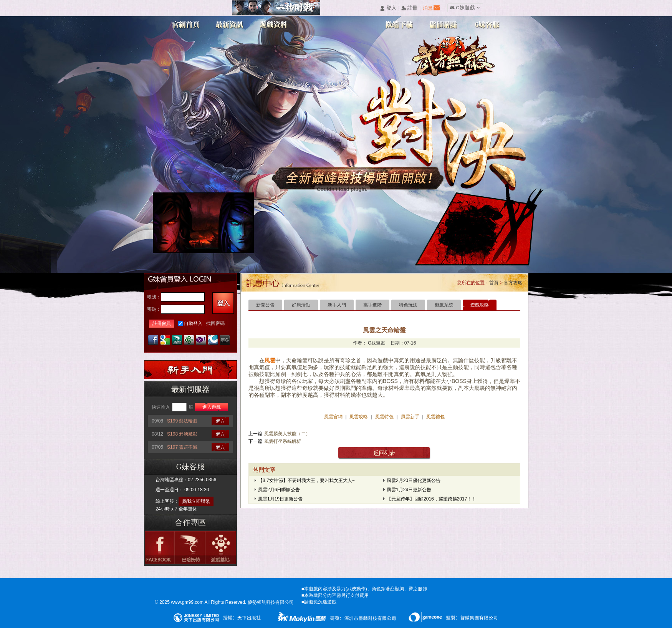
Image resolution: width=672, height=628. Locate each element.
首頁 (494, 283)
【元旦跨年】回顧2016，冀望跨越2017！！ (431, 499)
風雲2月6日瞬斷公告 (279, 490)
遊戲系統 (444, 305)
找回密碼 (215, 323)
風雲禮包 (435, 417)
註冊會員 (162, 323)
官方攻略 (513, 283)
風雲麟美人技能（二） (287, 434)
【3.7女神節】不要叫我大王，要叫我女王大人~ (306, 481)
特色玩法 (408, 305)
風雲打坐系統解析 (283, 441)
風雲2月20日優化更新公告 (414, 481)
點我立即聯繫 (196, 501)
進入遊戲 (212, 407)
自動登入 (193, 323)
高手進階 (372, 305)
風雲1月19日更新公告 (280, 499)
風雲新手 (411, 417)
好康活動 (301, 305)
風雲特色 (385, 417)
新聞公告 (265, 305)
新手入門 (337, 305)
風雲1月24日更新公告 (409, 490)
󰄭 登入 (388, 8)
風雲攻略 (359, 417)
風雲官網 (334, 417)
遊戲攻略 (480, 305)
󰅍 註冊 (409, 8)
